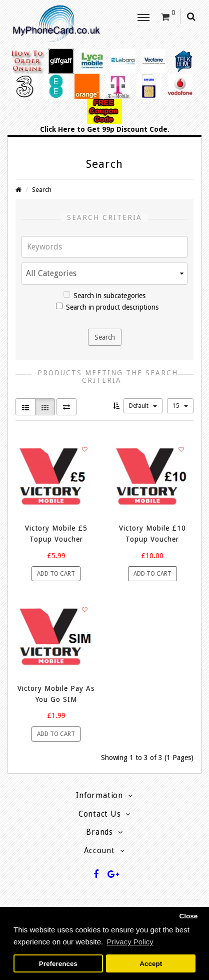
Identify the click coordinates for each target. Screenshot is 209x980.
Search (42, 190)
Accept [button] (151, 964)
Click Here (57, 129)
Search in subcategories (104, 295)
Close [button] (188, 916)
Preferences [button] (58, 964)
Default (143, 406)
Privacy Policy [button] (130, 942)
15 (180, 406)
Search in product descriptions (107, 307)
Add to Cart (56, 574)
